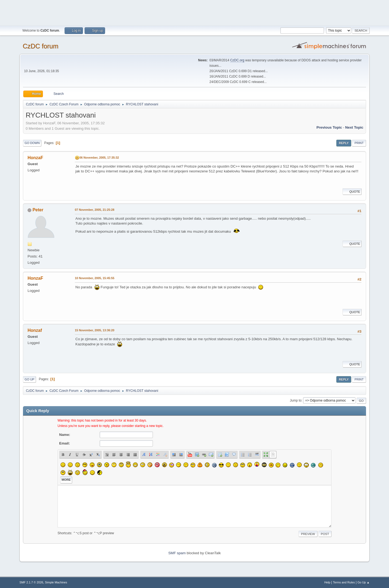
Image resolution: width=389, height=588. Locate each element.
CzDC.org (237, 60)
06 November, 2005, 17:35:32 (99, 158)
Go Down (32, 143)
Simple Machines (56, 582)
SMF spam (177, 553)
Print (359, 143)
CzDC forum (41, 46)
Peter (38, 210)
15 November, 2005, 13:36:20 (95, 330)
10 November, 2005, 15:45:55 (95, 278)
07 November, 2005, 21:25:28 (95, 210)
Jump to (296, 400)
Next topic (354, 127)
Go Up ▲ (363, 582)
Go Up (29, 379)
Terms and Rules (344, 582)
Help (327, 582)
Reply (344, 143)
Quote (352, 192)
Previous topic (329, 127)
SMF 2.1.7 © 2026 (31, 582)
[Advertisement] (194, 12)
